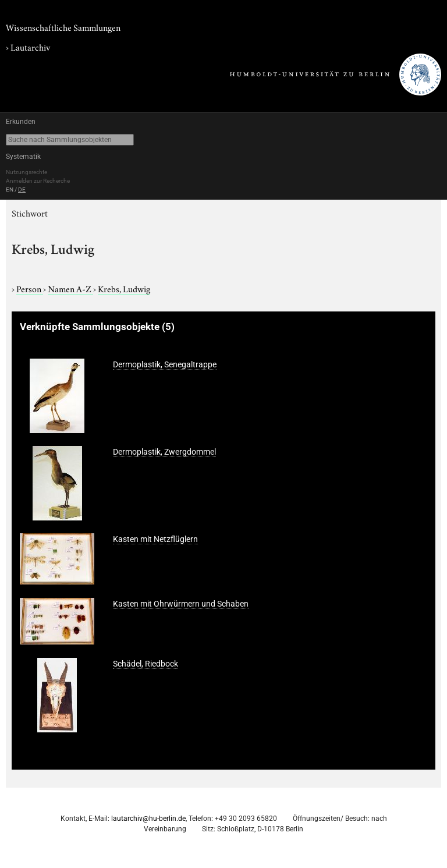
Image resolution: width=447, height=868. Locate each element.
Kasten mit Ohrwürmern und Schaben (181, 604)
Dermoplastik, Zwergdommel (164, 452)
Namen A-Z (70, 288)
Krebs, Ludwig (124, 288)
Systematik (23, 157)
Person (30, 288)
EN (10, 189)
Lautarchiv (30, 47)
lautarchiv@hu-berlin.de (148, 819)
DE (22, 189)
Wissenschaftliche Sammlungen (63, 27)
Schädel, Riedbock (146, 664)
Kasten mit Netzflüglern (155, 539)
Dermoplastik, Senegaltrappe (165, 364)
